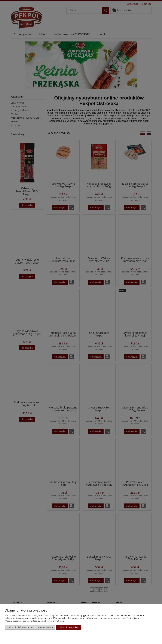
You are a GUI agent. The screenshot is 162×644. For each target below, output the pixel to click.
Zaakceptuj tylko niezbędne (20, 627)
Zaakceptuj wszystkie (68, 627)
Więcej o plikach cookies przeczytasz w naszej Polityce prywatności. (34, 621)
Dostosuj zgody (46, 627)
